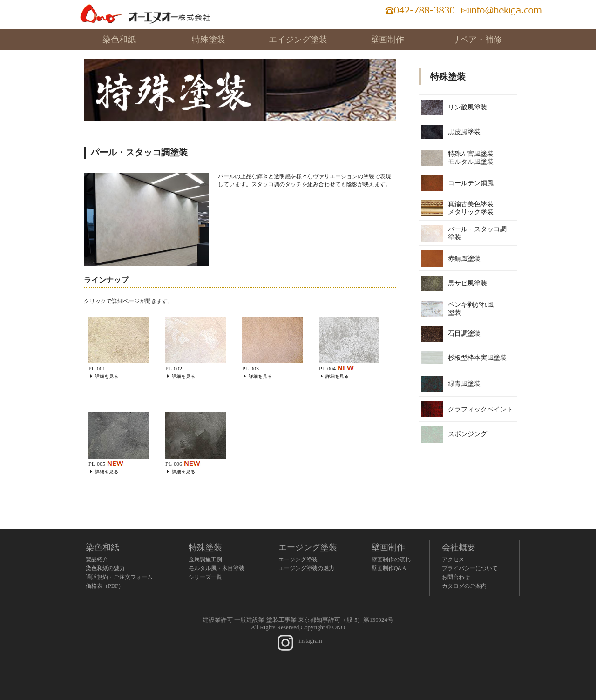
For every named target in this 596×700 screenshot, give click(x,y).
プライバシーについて (470, 568)
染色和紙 (119, 40)
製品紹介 (97, 559)
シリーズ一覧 (205, 577)
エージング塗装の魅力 (306, 568)
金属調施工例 (205, 559)
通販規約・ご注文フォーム (119, 577)
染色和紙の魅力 (105, 568)
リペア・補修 (477, 40)
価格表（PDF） (105, 586)
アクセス (453, 559)
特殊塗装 (209, 40)
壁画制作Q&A (389, 568)
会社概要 (459, 547)
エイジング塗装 (298, 40)
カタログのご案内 (464, 586)
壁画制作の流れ (391, 559)
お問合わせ (456, 577)
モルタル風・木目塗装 (217, 568)
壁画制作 (387, 40)
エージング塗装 (308, 547)
